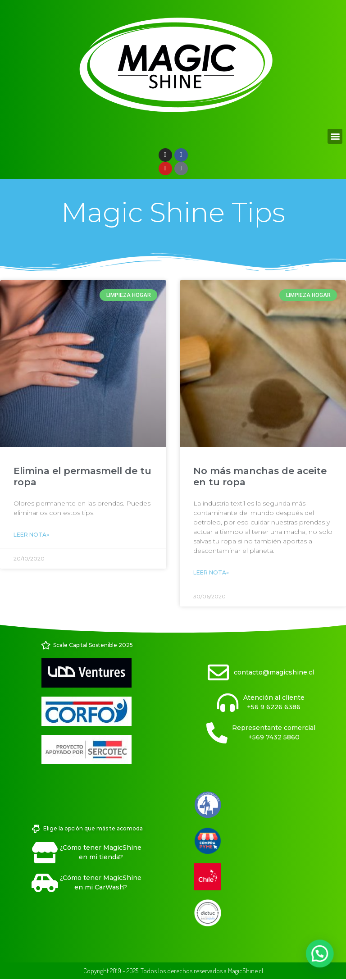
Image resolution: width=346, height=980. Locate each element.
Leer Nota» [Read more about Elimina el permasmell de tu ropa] (31, 535)
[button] (335, 136)
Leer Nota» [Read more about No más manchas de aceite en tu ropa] (211, 572)
